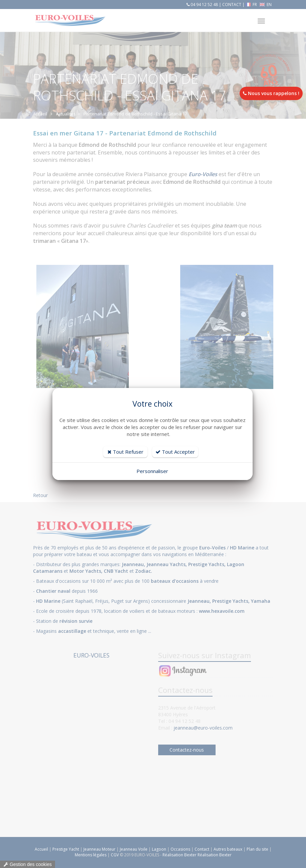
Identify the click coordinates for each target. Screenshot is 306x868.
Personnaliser (152, 471)
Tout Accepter (175, 452)
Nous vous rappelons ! (271, 93)
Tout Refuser (125, 452)
